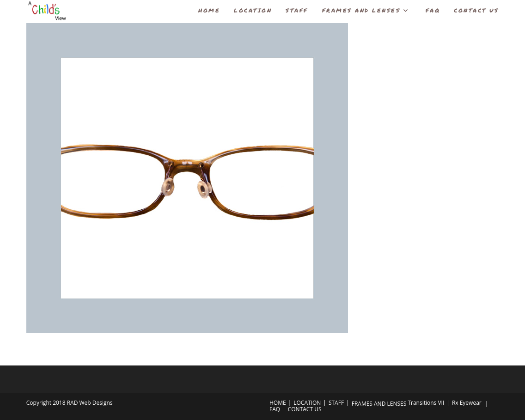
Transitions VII (426, 403)
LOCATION (307, 403)
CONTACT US (305, 409)
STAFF (336, 403)
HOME (278, 403)
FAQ (275, 409)
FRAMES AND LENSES (379, 404)
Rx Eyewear (467, 403)
